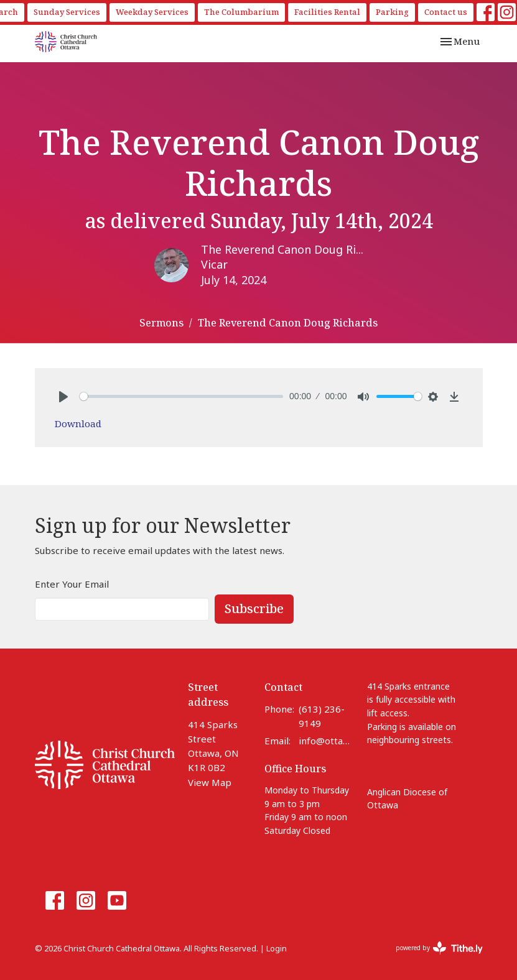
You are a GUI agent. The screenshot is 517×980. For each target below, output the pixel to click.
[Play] (63, 397)
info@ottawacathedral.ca (326, 741)
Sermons (161, 323)
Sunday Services (67, 12)
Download (78, 423)
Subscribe (254, 608)
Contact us (446, 12)
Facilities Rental (327, 12)
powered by (439, 948)
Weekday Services (152, 12)
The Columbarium (241, 12)
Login (277, 948)
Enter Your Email (72, 584)
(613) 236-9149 (322, 716)
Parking (392, 12)
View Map (210, 782)
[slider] (182, 396)
